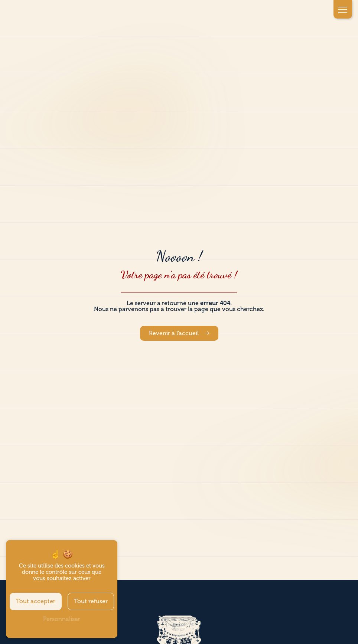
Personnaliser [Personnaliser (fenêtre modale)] (62, 619)
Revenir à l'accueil (174, 333)
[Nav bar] (343, 9)
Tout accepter (36, 601)
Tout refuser (91, 601)
